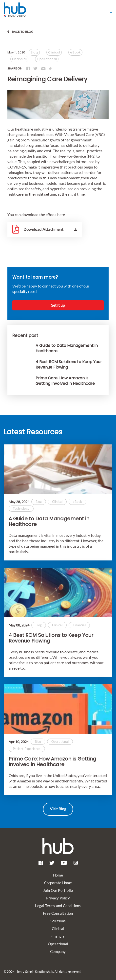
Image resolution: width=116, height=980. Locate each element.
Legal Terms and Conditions (58, 906)
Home (58, 875)
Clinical (58, 929)
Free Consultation (58, 913)
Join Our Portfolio (58, 890)
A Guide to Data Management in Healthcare (49, 522)
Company (58, 951)
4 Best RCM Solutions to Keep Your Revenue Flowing (51, 638)
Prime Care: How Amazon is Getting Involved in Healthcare (52, 762)
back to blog (23, 32)
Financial (58, 936)
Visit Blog (58, 809)
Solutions (58, 921)
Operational (58, 944)
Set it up (58, 305)
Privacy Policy (58, 898)
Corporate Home (58, 883)
